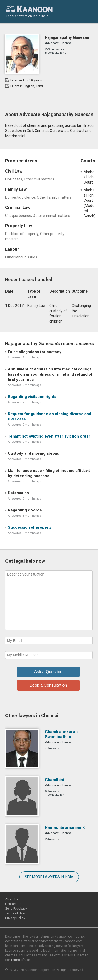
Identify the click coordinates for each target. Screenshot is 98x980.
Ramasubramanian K (65, 828)
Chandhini (54, 780)
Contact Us (13, 904)
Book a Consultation (48, 685)
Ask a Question (48, 672)
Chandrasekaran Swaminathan (61, 734)
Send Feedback (16, 909)
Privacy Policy (15, 918)
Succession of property (30, 527)
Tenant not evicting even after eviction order (49, 436)
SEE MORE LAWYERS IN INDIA (49, 877)
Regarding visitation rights (32, 397)
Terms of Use (15, 913)
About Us (12, 899)
